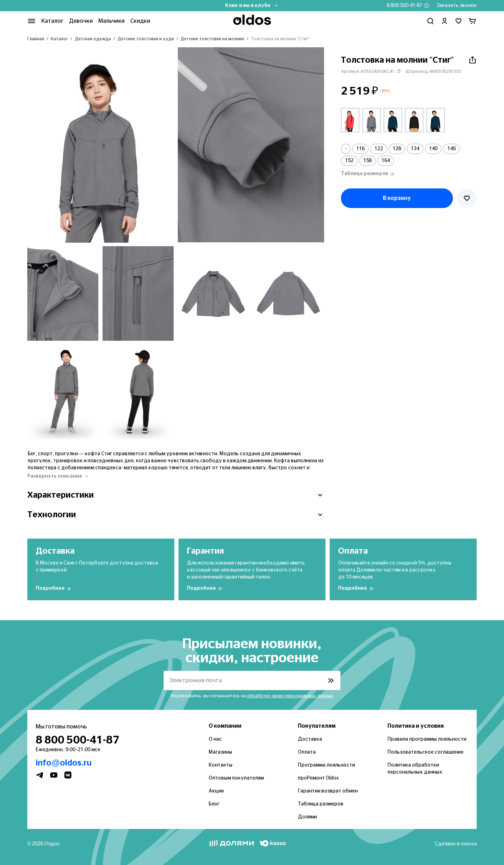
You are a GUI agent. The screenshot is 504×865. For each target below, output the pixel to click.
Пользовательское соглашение (425, 752)
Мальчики (111, 21)
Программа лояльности (326, 765)
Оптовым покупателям (236, 778)
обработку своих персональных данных (290, 696)
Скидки (140, 21)
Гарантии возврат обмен (328, 791)
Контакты (220, 765)
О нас (215, 739)
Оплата (307, 752)
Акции (216, 791)
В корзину (397, 198)
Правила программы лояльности (427, 739)
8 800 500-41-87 (405, 6)
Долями (307, 817)
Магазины (220, 752)
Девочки (81, 21)
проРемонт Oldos (318, 778)
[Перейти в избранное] (458, 21)
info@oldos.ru (64, 763)
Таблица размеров (321, 804)
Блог (214, 804)
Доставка (310, 739)
